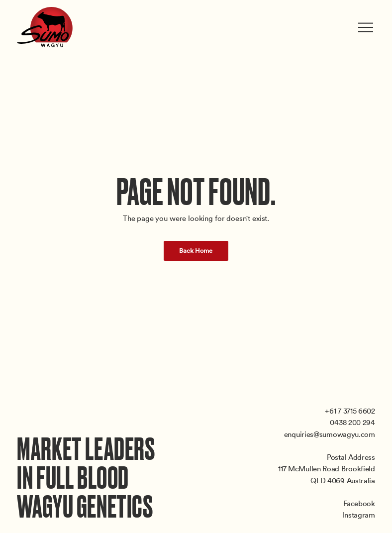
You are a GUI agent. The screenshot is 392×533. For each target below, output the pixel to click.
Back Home (196, 250)
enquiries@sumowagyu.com (330, 434)
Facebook (359, 503)
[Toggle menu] (367, 27)
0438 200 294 (352, 422)
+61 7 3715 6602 (350, 411)
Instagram (359, 515)
